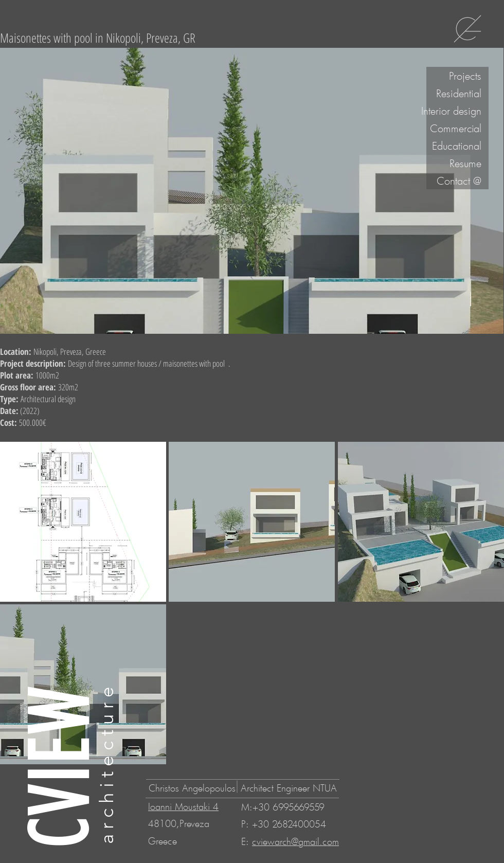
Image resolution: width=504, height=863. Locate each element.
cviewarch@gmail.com (295, 841)
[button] (83, 522)
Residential (459, 93)
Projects (465, 76)
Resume (465, 163)
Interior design (454, 111)
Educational (457, 146)
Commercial (456, 128)
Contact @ (459, 181)
